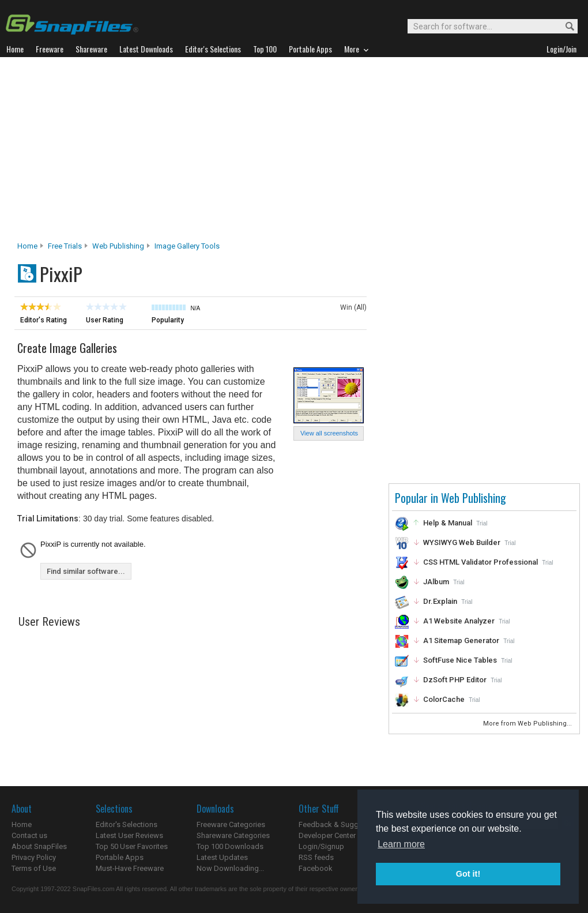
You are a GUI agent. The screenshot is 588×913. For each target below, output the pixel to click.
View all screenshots (329, 433)
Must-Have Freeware (130, 868)
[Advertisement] (294, 152)
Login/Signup (321, 846)
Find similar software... (86, 571)
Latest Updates (222, 857)
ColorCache (444, 699)
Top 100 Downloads (230, 846)
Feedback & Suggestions (341, 824)
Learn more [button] (401, 844)
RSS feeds (316, 857)
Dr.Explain (440, 601)
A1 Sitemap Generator (461, 640)
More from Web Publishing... (528, 724)
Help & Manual (448, 523)
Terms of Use (34, 868)
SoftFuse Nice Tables (460, 660)
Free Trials (65, 246)
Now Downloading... (230, 868)
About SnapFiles (39, 846)
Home (27, 246)
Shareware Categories (233, 835)
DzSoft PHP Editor (455, 680)
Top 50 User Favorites (132, 846)
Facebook (316, 868)
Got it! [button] (468, 874)
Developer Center (327, 835)
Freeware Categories (231, 824)
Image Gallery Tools (187, 246)
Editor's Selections (127, 824)
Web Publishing (118, 246)
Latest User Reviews (129, 835)
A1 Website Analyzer (459, 621)
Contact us (29, 835)
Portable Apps (120, 857)
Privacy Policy (34, 857)
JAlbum (436, 582)
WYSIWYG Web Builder (462, 542)
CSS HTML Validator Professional (480, 562)
